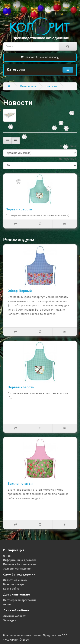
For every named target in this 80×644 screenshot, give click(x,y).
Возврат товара (14, 584)
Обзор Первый (20, 291)
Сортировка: (68, 146)
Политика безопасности (20, 564)
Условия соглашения (17, 569)
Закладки (10, 620)
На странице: (68, 159)
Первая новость (19, 209)
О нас (7, 556)
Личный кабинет (14, 616)
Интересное (28, 86)
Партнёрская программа (20, 600)
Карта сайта (11, 589)
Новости (51, 86)
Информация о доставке (20, 560)
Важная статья (20, 484)
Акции (7, 604)
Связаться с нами (15, 580)
